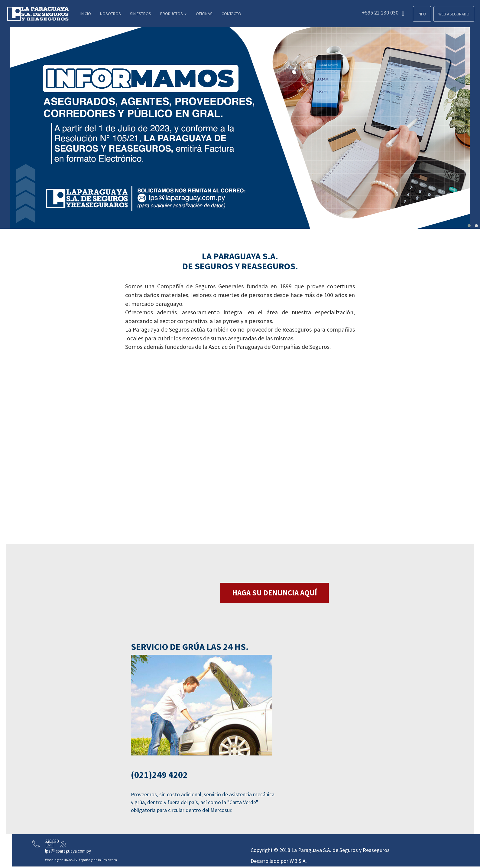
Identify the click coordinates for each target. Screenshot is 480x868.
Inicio (86, 14)
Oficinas (204, 14)
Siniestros (141, 14)
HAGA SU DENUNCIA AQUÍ (275, 593)
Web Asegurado (454, 14)
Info (422, 14)
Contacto (231, 14)
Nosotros (110, 14)
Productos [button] (174, 14)
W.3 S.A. (298, 861)
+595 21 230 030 (383, 13)
